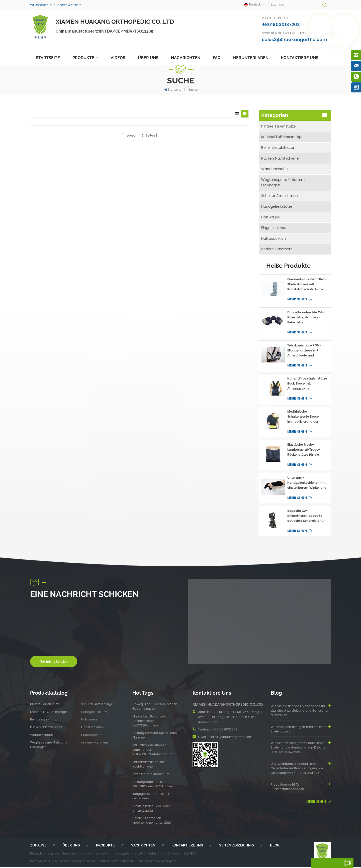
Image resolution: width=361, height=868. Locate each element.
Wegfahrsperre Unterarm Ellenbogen (283, 183)
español (103, 855)
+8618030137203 (281, 25)
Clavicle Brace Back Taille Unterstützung (151, 809)
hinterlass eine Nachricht (327, 864)
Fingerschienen (274, 229)
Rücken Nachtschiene (280, 158)
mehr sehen (297, 300)
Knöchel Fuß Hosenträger (283, 137)
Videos (118, 58)
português (121, 855)
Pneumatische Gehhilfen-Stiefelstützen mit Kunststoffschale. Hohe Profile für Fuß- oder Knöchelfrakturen (307, 286)
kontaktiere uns (300, 58)
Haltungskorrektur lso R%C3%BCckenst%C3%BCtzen (153, 785)
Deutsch (36, 855)
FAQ (217, 58)
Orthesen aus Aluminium (151, 775)
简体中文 (190, 855)
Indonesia (171, 855)
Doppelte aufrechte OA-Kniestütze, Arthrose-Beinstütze (306, 319)
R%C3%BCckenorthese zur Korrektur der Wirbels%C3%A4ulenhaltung (153, 751)
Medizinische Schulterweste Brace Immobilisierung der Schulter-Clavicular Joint (306, 418)
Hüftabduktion (274, 239)
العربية (139, 855)
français (69, 855)
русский (86, 855)
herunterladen (251, 58)
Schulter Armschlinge (280, 196)
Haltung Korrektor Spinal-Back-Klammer (156, 736)
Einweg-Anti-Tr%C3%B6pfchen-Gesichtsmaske (156, 708)
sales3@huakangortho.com (295, 40)
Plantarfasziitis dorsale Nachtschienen (149, 765)
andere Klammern (277, 250)
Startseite (48, 58)
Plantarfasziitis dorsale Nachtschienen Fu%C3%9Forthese (149, 722)
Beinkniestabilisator (278, 148)
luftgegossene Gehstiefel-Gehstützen (152, 797)
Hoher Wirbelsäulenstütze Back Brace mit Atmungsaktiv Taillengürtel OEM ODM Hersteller (307, 385)
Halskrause (271, 218)
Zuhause (38, 846)
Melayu (153, 855)
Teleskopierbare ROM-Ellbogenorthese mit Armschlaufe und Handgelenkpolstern (304, 352)
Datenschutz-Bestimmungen (156, 862)
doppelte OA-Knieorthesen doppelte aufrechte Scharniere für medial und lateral (306, 517)
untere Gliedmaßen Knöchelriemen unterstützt (152, 822)
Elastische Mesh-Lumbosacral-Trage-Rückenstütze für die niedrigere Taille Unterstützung (304, 451)
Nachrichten (186, 58)
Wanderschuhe (275, 169)
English (53, 855)
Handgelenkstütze (277, 207)
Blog (275, 846)
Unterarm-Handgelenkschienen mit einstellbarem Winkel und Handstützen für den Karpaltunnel (307, 484)
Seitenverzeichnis (237, 846)
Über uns (148, 58)
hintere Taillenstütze (279, 126)
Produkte (83, 58)
